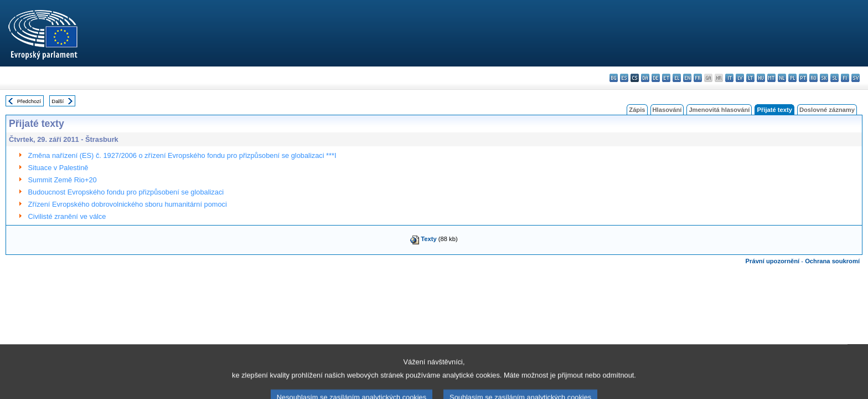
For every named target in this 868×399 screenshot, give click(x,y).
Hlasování (667, 110)
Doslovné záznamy (827, 110)
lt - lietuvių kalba (750, 78)
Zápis (637, 110)
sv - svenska (856, 78)
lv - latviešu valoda (740, 78)
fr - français (698, 78)
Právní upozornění (773, 261)
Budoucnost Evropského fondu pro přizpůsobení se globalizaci (126, 192)
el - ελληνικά (677, 78)
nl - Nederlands (782, 78)
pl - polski (792, 78)
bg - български (614, 78)
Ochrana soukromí (832, 261)
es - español (624, 78)
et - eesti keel (666, 78)
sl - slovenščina (835, 78)
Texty (428, 239)
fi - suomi (845, 78)
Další (58, 101)
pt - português (803, 78)
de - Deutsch (656, 78)
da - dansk (645, 78)
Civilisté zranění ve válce (67, 216)
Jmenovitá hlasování (719, 110)
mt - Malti (771, 78)
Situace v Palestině (58, 168)
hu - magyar (761, 78)
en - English (687, 78)
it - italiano (729, 78)
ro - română (813, 78)
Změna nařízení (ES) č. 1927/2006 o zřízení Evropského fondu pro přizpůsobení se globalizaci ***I (182, 155)
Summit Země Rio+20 (63, 180)
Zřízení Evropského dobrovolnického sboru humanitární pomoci (128, 204)
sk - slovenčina (824, 78)
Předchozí (29, 101)
